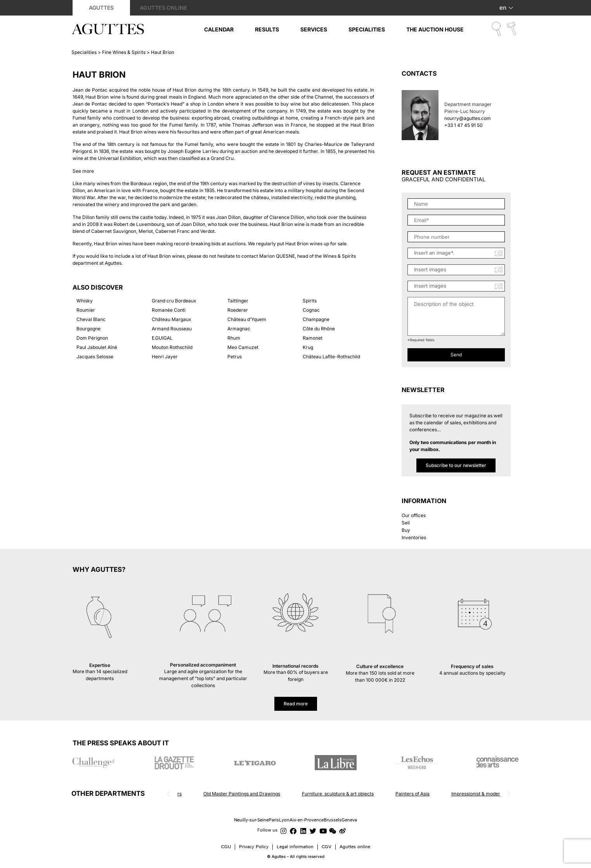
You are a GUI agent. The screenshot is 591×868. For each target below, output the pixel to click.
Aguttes (101, 8)
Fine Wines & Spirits (124, 52)
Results (267, 29)
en (507, 8)
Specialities (367, 29)
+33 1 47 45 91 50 (464, 125)
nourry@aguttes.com (468, 118)
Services (314, 29)
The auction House (435, 29)
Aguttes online (164, 8)
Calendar (219, 29)
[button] (168, 794)
